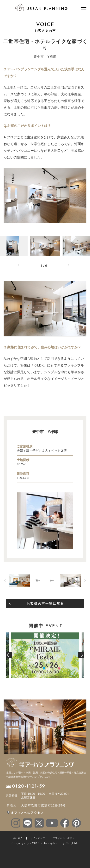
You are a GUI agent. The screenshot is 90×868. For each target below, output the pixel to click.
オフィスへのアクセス (27, 813)
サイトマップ (38, 838)
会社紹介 (18, 838)
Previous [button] (27, 265)
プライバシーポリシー (65, 838)
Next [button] (63, 265)
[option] (45, 195)
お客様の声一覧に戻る (45, 604)
